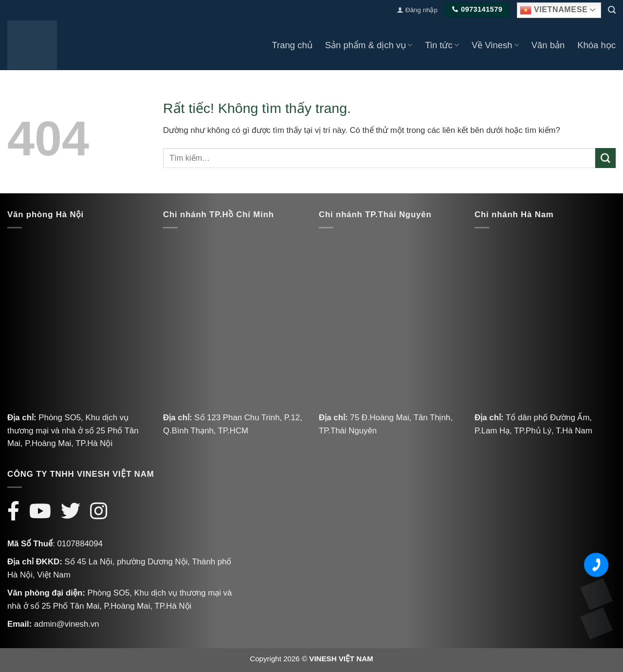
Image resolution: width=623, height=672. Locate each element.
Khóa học (596, 45)
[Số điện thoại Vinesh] (596, 565)
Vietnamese (554, 10)
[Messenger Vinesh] (596, 623)
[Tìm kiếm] (612, 10)
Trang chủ (292, 45)
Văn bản (548, 45)
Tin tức (442, 45)
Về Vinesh (495, 45)
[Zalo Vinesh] (596, 594)
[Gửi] (605, 158)
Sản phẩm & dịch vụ (369, 45)
